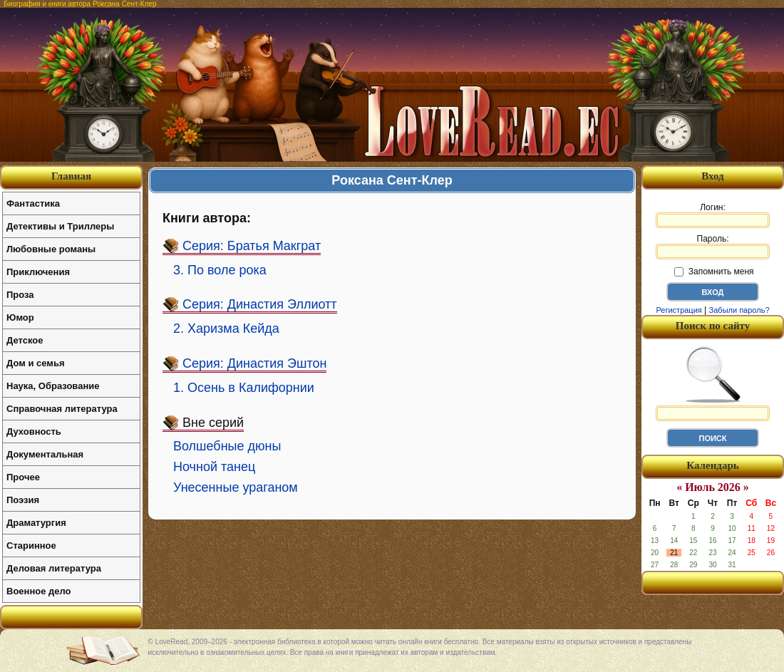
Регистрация (679, 310)
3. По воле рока (220, 270)
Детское (25, 340)
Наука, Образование (53, 386)
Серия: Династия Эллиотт (260, 304)
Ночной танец (214, 467)
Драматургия (36, 523)
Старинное (31, 546)
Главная (71, 176)
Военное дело (39, 591)
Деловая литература (54, 568)
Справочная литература (62, 409)
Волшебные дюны (227, 446)
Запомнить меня (714, 272)
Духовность (34, 431)
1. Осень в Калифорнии (244, 388)
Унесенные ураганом (236, 487)
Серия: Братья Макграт (252, 246)
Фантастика (33, 203)
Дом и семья (36, 363)
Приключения (38, 272)
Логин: (713, 215)
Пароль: (713, 247)
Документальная (45, 454)
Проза (20, 295)
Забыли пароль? (739, 310)
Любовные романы (51, 249)
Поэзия (23, 500)
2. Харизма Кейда (226, 329)
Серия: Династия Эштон (254, 363)
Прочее (23, 477)
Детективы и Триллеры (60, 226)
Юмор (20, 317)
